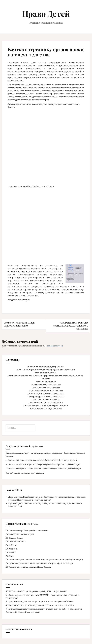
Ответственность (17, 541)
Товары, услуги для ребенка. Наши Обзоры (30, 567)
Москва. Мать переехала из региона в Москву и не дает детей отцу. (42, 605)
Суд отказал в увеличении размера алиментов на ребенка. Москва (41, 602)
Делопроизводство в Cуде (21, 534)
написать (59, 402)
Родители (13, 549)
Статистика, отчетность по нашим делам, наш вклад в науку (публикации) (46, 560)
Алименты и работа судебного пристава (28, 531)
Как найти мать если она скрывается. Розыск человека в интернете (71, 326)
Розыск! (12, 552)
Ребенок (12, 545)
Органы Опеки (16, 538)
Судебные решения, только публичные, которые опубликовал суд (41, 563)
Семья (12, 556)
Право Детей (46, 14)
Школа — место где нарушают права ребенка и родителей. (38, 591)
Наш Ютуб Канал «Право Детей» (46, 408)
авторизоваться (55, 346)
